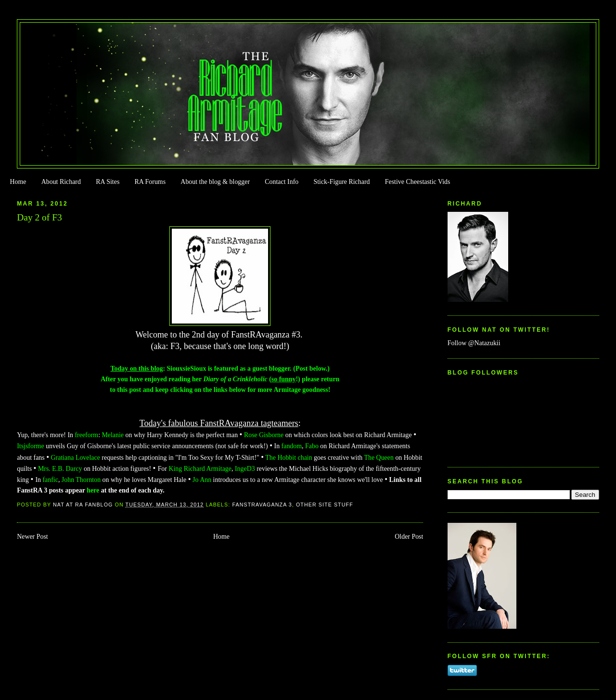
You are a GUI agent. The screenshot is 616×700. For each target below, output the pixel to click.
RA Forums (150, 182)
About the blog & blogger (215, 182)
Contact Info (282, 182)
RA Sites (108, 182)
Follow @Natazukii (474, 343)
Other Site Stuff (325, 505)
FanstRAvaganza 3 (262, 505)
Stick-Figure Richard (341, 182)
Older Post (409, 537)
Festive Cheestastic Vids (418, 182)
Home (18, 182)
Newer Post (32, 537)
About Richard (61, 182)
